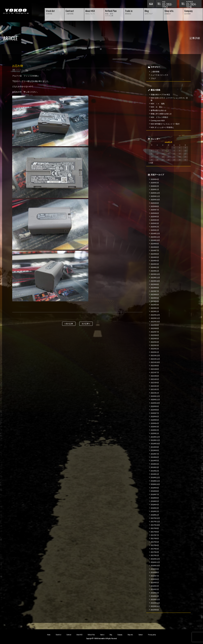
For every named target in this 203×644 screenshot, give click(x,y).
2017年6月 (155, 538)
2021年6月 (155, 376)
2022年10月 (155, 322)
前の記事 (69, 324)
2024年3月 (155, 264)
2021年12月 (155, 356)
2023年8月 (155, 288)
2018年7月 (155, 494)
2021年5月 (155, 379)
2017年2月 (155, 552)
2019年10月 (155, 444)
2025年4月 (155, 220)
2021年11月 (155, 359)
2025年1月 (155, 230)
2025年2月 (155, 227)
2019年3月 (155, 467)
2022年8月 (155, 328)
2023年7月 (155, 291)
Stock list (58, 635)
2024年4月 (155, 261)
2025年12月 (155, 193)
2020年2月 (155, 430)
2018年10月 (155, 484)
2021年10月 (155, 362)
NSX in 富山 (157, 107)
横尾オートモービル (16, 11)
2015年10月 (155, 606)
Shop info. (130, 635)
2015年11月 (155, 603)
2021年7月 (155, 372)
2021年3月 (155, 386)
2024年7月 (155, 250)
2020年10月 (155, 403)
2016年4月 (155, 586)
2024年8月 (155, 247)
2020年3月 (155, 427)
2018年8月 (155, 491)
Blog (111, 635)
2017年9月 (155, 528)
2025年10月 (155, 200)
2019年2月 (155, 471)
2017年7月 (155, 535)
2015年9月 (155, 610)
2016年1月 (155, 596)
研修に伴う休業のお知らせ (161, 114)
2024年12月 (155, 234)
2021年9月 (155, 366)
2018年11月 (155, 481)
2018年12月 (155, 477)
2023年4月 (155, 301)
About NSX (79, 635)
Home (49, 635)
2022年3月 (155, 345)
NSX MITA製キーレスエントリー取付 (165, 124)
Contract (69, 635)
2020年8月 (155, 410)
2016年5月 (155, 583)
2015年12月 (155, 599)
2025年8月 (155, 206)
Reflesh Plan (91, 635)
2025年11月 (155, 196)
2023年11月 (155, 278)
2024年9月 (155, 244)
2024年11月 (155, 237)
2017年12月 (155, 518)
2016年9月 (155, 569)
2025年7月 (155, 210)
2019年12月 (155, 437)
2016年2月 (155, 593)
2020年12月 (155, 396)
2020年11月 (155, 400)
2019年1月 (155, 474)
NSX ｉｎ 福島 (158, 104)
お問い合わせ (151, 4)
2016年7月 (155, 576)
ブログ (48, 70)
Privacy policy (152, 635)
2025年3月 (155, 223)
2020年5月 (155, 420)
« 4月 (151, 163)
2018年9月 (155, 488)
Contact (141, 635)
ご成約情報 (155, 72)
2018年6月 (155, 498)
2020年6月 (155, 417)
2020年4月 (155, 423)
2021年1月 (155, 393)
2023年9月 (155, 284)
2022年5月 (155, 339)
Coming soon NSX (158, 121)
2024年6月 (155, 254)
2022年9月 (155, 325)
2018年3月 (155, 508)
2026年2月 (155, 186)
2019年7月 (155, 454)
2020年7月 (155, 413)
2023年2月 (155, 308)
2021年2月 (155, 389)
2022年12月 (155, 315)
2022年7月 (155, 332)
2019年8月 (155, 450)
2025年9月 (155, 203)
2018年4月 (155, 505)
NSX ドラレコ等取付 (159, 117)
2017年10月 (155, 525)
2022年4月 (155, 342)
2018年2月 (155, 511)
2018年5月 (155, 501)
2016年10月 (155, 566)
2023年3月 (155, 305)
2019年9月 (155, 447)
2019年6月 (155, 457)
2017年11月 (155, 522)
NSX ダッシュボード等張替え (162, 127)
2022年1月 (155, 352)
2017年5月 (155, 542)
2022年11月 (155, 318)
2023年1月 (155, 311)
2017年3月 (155, 549)
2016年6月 (155, 579)
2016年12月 (155, 559)
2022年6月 (155, 335)
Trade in (102, 635)
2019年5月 (155, 461)
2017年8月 (155, 532)
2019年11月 (155, 440)
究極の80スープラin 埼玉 (160, 95)
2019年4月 (155, 464)
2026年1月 (155, 189)
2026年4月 (155, 179)
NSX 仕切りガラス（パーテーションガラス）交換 (169, 99)
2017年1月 (155, 555)
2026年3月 (155, 183)
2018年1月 (155, 515)
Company (120, 635)
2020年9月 (155, 406)
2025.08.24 (20, 70)
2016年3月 (155, 589)
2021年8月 (155, 369)
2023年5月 (155, 298)
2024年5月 (155, 257)
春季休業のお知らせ (159, 110)
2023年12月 (155, 274)
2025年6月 (155, 213)
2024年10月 (155, 240)
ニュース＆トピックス (37, 70)
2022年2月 (155, 349)
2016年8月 (155, 572)
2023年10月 (155, 281)
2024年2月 (155, 267)
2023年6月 (155, 295)
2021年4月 (155, 383)
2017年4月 (155, 545)
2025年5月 (155, 217)
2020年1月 (155, 433)
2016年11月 (155, 562)
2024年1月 (155, 271)
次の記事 (86, 324)
